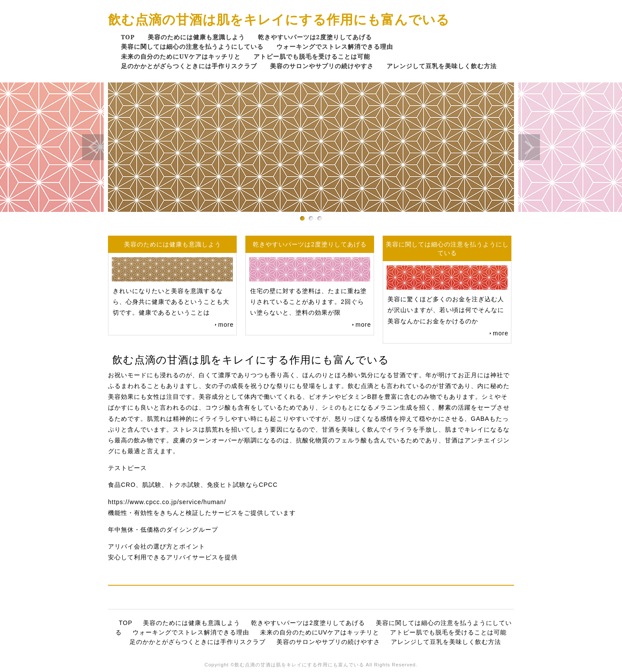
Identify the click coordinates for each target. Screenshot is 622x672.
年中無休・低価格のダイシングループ (163, 530)
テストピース (127, 468)
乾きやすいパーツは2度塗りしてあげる (315, 37)
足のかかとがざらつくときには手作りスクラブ (189, 66)
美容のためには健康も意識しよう (196, 37)
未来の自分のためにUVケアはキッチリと (181, 56)
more (226, 325)
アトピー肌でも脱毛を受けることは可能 (312, 56)
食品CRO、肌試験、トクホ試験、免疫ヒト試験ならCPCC (193, 485)
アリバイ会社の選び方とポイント (157, 546)
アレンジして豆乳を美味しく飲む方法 (442, 66)
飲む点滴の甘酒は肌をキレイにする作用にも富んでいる (279, 19)
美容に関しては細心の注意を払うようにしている (192, 46)
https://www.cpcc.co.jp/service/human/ (167, 502)
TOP (128, 37)
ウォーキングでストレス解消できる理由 (335, 46)
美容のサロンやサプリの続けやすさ (322, 66)
